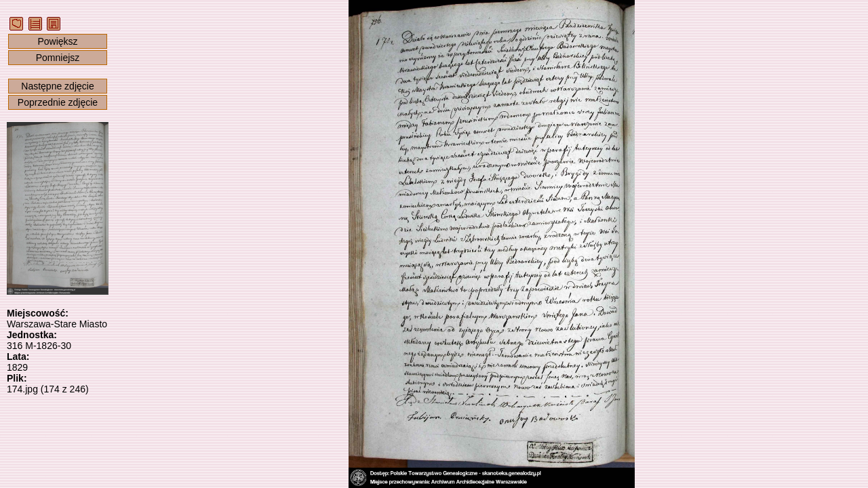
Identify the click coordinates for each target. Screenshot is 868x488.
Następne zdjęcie (57, 86)
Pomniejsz (58, 58)
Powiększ (57, 41)
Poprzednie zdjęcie (58, 102)
